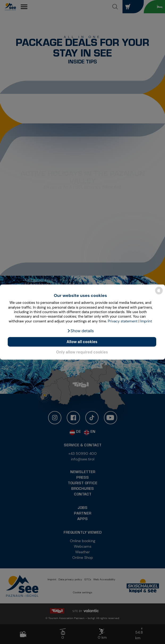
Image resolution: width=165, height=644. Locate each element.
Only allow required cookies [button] (82, 352)
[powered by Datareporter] (159, 294)
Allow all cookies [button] (82, 342)
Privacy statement (123, 321)
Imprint (146, 321)
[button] (80, 331)
